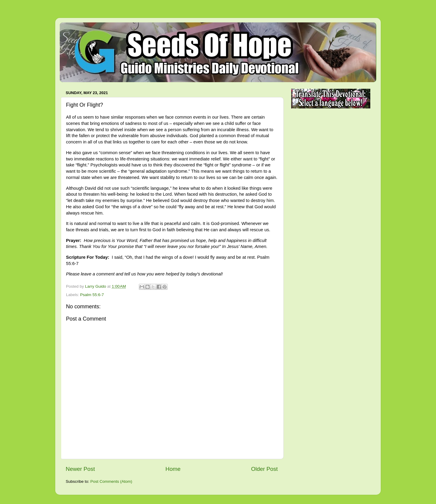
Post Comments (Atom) (111, 481)
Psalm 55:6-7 (92, 295)
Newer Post (80, 469)
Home (173, 469)
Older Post (264, 469)
